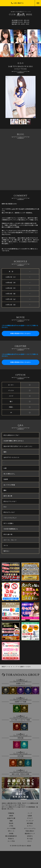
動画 (11, 821)
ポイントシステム (30, 828)
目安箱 (11, 834)
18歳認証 (11, 813)
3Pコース (11, 831)
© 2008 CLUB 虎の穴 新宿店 (21, 846)
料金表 (11, 823)
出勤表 (11, 816)
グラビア (30, 818)
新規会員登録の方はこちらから (20, 333)
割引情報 (30, 823)
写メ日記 (30, 839)
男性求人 (11, 839)
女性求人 (30, 836)
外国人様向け (30, 831)
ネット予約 (11, 841)
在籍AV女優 (11, 818)
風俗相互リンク (30, 834)
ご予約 (11, 826)
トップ (30, 813)
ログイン (30, 826)
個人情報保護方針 (11, 836)
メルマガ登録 (11, 828)
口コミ (30, 841)
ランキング (30, 821)
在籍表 (30, 816)
